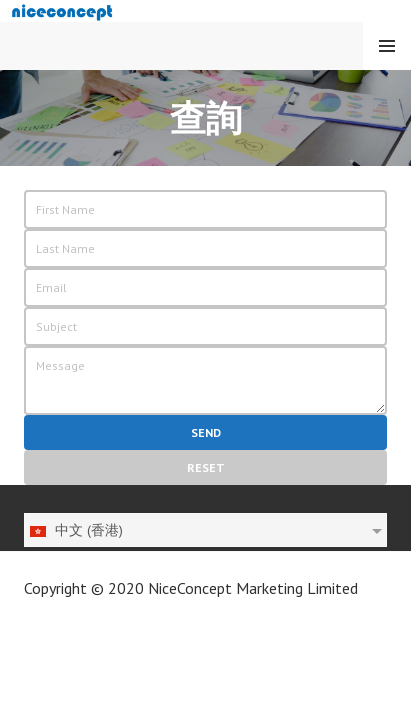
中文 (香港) (75, 530)
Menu (387, 46)
